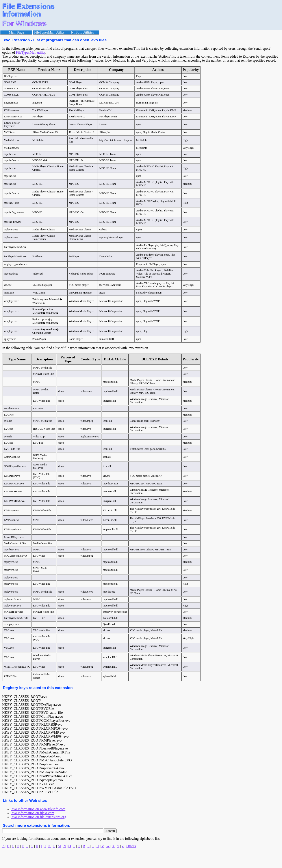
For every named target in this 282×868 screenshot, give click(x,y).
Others (131, 846)
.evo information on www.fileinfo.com (38, 809)
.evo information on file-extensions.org (39, 817)
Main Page (16, 32)
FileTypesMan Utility (49, 32)
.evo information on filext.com (33, 813)
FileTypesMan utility (31, 52)
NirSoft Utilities (83, 32)
